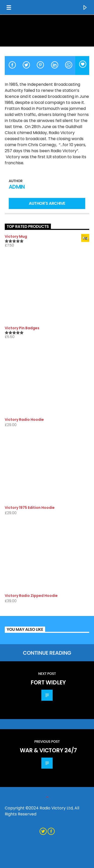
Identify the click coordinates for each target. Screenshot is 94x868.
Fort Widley (48, 682)
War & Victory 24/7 (48, 750)
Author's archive (47, 203)
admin (17, 187)
